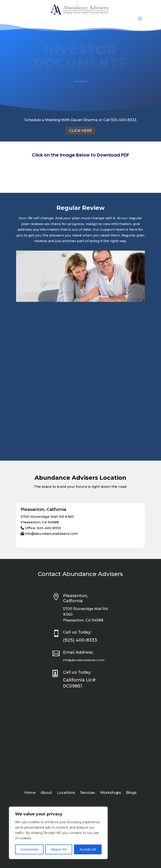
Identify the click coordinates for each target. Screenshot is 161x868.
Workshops (111, 793)
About (46, 793)
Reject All (59, 849)
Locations (66, 793)
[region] (58, 833)
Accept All (88, 849)
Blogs (131, 793)
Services (88, 793)
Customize (29, 849)
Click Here (80, 131)
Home (30, 793)
